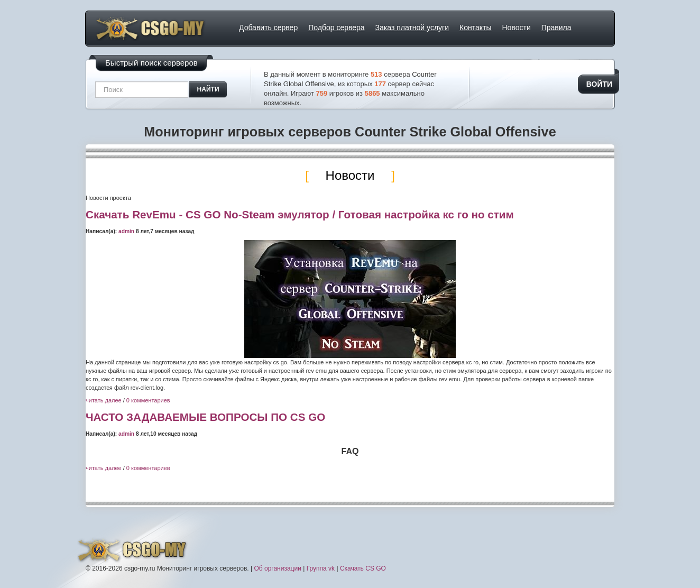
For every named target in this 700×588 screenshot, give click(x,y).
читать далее (104, 400)
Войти (599, 84)
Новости (517, 27)
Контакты (475, 27)
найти (208, 89)
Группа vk (321, 568)
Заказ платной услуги (412, 27)
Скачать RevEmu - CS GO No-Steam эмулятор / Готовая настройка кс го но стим (300, 214)
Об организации (277, 568)
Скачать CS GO (363, 568)
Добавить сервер (268, 27)
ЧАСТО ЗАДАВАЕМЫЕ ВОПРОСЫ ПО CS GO (205, 417)
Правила (556, 27)
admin (126, 231)
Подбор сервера (336, 27)
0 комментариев (148, 400)
